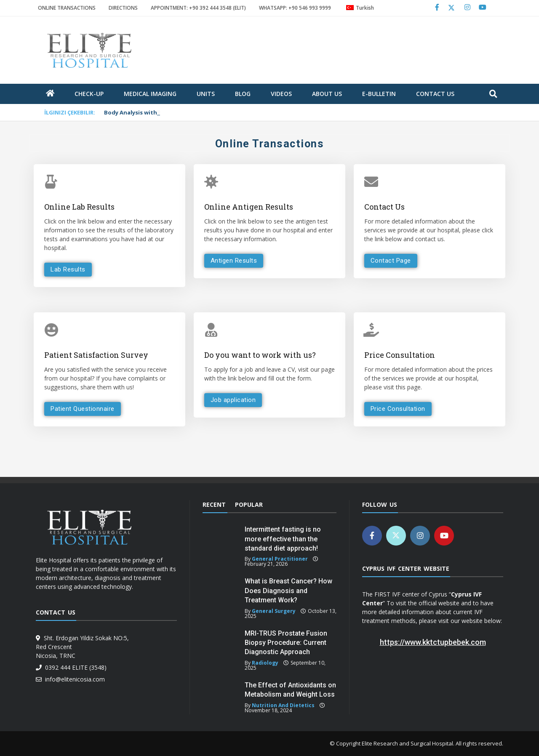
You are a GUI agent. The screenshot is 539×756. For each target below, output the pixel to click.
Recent (214, 504)
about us (327, 94)
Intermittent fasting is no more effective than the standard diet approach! (283, 539)
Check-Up (89, 94)
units (206, 94)
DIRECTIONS (123, 8)
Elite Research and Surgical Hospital (407, 743)
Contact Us (435, 94)
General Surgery (274, 611)
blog (243, 94)
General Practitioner (280, 559)
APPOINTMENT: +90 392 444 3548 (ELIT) (198, 8)
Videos (281, 94)
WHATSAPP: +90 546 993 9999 (295, 8)
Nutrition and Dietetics (283, 705)
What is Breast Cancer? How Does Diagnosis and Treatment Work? (288, 591)
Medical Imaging (150, 94)
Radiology (265, 663)
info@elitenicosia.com (73, 679)
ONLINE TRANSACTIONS (67, 8)
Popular (249, 504)
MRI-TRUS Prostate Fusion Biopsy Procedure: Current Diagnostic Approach (286, 643)
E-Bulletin (379, 94)
